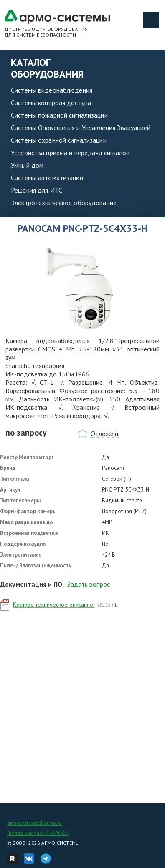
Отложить (105, 434)
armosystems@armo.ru (34, 823)
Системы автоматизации (47, 178)
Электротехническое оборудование (64, 203)
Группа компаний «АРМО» (38, 833)
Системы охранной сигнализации (59, 140)
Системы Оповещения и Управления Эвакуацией (81, 128)
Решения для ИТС (37, 190)
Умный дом (27, 165)
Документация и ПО (31, 584)
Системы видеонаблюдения (52, 90)
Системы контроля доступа (51, 103)
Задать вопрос (89, 584)
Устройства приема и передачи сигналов (70, 153)
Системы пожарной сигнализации (59, 115)
